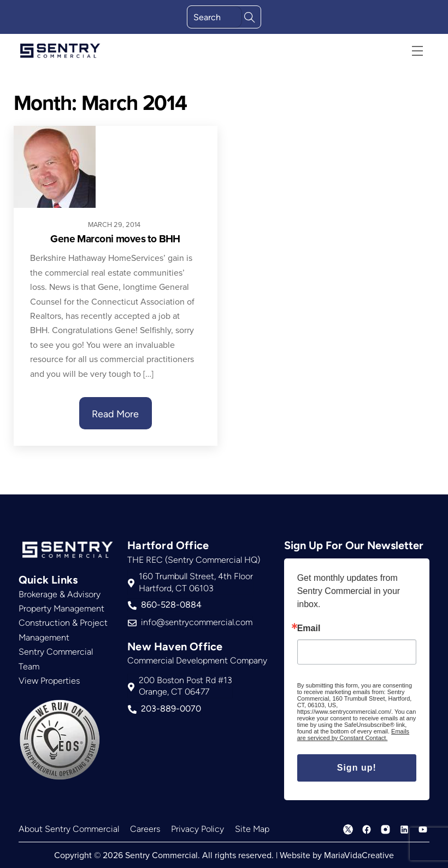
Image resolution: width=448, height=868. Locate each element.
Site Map (252, 829)
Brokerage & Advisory (60, 594)
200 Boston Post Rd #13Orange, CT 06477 (180, 686)
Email (309, 628)
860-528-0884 (165, 605)
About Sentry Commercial (69, 829)
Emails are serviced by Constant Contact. (353, 735)
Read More (115, 414)
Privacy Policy (198, 829)
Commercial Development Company (197, 660)
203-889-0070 (164, 709)
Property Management (61, 608)
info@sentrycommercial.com (190, 622)
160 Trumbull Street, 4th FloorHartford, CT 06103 (190, 582)
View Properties (49, 681)
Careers (145, 829)
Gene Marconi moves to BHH (115, 238)
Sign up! (357, 768)
